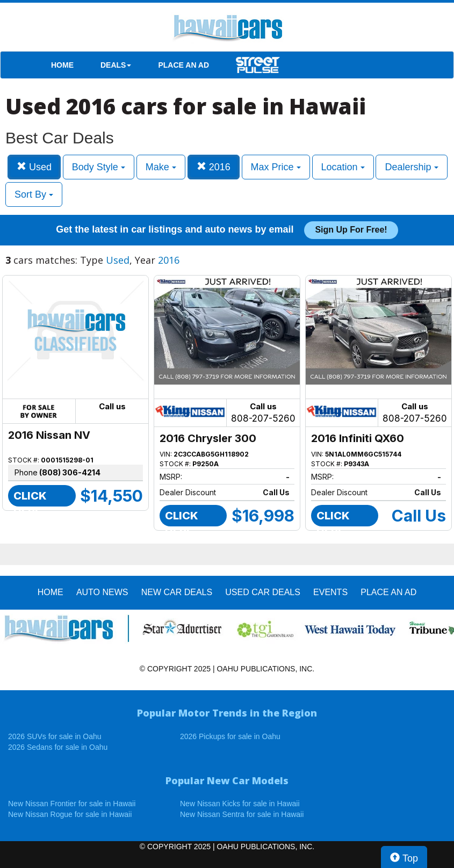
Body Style (99, 167)
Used (34, 167)
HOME (62, 65)
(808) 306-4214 (70, 472)
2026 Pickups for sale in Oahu (230, 736)
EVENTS (330, 592)
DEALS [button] (116, 65)
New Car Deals (177, 592)
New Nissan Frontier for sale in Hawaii (72, 804)
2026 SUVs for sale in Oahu (55, 736)
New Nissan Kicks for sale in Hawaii (240, 804)
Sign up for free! (351, 230)
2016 (214, 167)
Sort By (34, 194)
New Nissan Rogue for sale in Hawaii (70, 814)
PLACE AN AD (183, 65)
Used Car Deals (263, 592)
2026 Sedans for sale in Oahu (58, 747)
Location (343, 167)
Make (161, 167)
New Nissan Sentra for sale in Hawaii (242, 814)
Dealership (411, 167)
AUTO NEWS (102, 592)
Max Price (276, 167)
